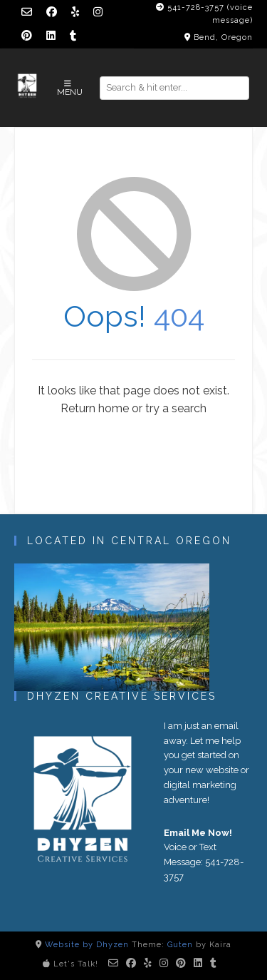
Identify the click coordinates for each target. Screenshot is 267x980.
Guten (180, 945)
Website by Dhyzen (87, 945)
